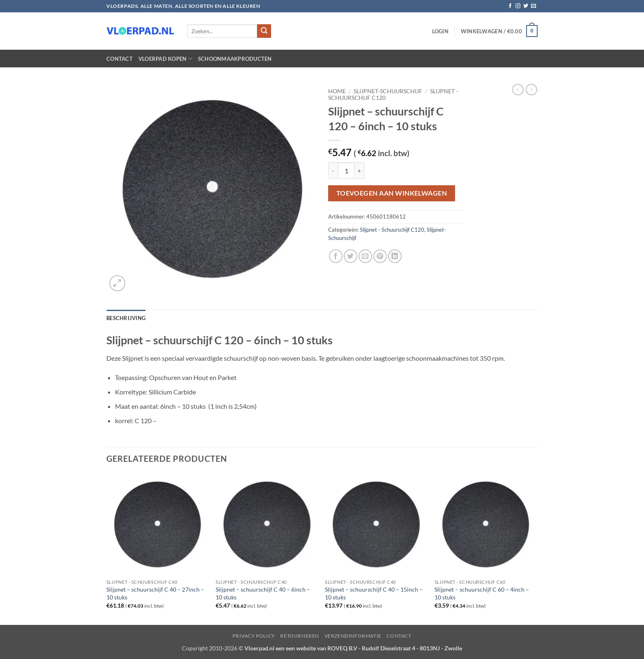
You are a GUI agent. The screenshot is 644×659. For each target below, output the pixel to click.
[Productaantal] (346, 171)
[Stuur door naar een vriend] (365, 256)
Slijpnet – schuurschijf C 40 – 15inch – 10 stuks (374, 593)
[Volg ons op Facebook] (510, 6)
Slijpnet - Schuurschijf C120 (392, 230)
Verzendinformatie (353, 636)
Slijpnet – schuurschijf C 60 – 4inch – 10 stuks (482, 593)
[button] (440, 31)
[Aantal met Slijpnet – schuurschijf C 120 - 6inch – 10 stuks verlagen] (333, 171)
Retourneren (300, 636)
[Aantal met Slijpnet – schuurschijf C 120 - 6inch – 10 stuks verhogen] (359, 171)
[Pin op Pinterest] (380, 256)
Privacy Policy (254, 636)
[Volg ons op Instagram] (518, 6)
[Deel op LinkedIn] (395, 256)
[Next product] (518, 90)
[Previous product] (531, 90)
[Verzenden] (264, 31)
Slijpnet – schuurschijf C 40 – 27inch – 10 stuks (155, 593)
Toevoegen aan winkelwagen (392, 193)
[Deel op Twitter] (351, 256)
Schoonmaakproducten (235, 59)
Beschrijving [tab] (126, 318)
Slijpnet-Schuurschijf (388, 91)
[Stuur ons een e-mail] (534, 6)
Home (337, 91)
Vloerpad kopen (165, 59)
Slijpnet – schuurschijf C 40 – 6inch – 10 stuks (263, 593)
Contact (120, 59)
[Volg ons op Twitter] (526, 6)
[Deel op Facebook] (336, 256)
